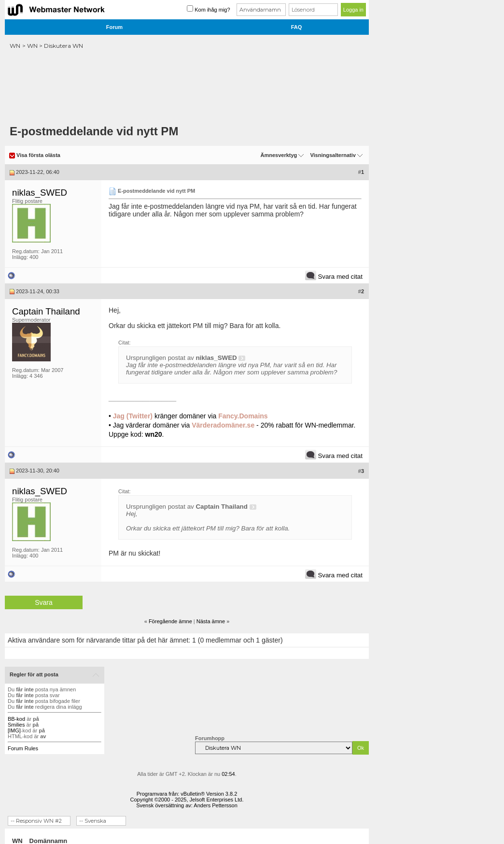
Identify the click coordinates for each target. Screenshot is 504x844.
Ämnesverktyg (279, 155)
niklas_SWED (40, 193)
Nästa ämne (211, 621)
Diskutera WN (63, 46)
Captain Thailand (46, 311)
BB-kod (16, 719)
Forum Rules (23, 748)
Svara (44, 602)
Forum (114, 27)
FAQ (297, 27)
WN (15, 46)
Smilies (16, 725)
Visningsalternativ (333, 155)
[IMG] (14, 730)
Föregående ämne (170, 621)
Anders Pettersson (216, 805)
